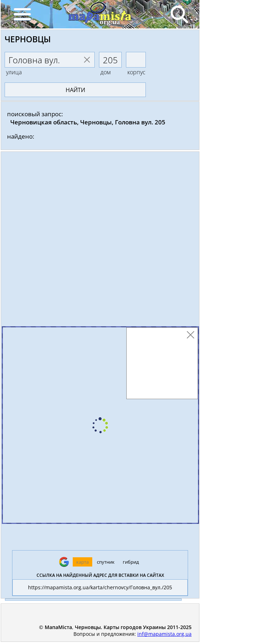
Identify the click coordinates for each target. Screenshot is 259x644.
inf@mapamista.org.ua (164, 634)
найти (75, 90)
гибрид (131, 562)
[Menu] (22, 14)
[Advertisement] (100, 241)
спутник (106, 562)
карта (82, 562)
